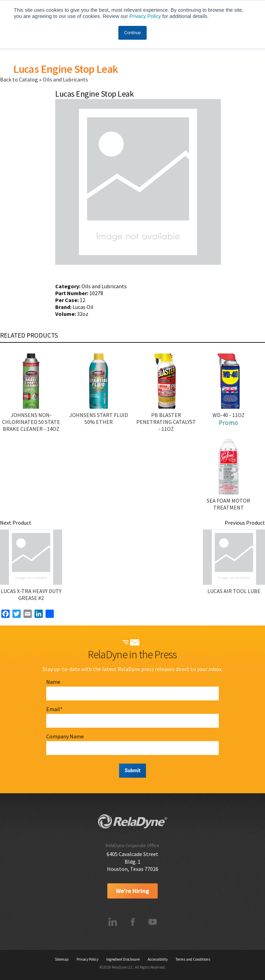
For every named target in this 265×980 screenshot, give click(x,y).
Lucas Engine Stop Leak (66, 69)
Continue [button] (132, 33)
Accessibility (158, 959)
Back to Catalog (19, 79)
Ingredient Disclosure (123, 959)
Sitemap (62, 959)
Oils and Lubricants (65, 79)
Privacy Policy (145, 16)
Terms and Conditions (193, 959)
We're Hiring (132, 891)
